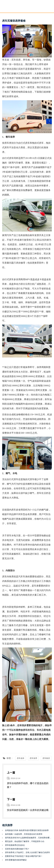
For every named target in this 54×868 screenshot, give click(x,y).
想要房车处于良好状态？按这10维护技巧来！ (24, 856)
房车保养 (33, 758)
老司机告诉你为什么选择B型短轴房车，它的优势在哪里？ (28, 838)
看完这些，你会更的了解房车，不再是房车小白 (25, 841)
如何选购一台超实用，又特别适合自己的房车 (24, 834)
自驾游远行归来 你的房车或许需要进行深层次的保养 (27, 830)
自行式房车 (24, 143)
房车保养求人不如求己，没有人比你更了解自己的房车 (28, 852)
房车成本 (21, 758)
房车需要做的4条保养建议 (16, 860)
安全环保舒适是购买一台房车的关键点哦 (28, 810)
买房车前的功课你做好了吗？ (17, 849)
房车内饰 (7, 577)
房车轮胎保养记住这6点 (15, 845)
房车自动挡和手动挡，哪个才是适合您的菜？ (28, 785)
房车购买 (46, 758)
